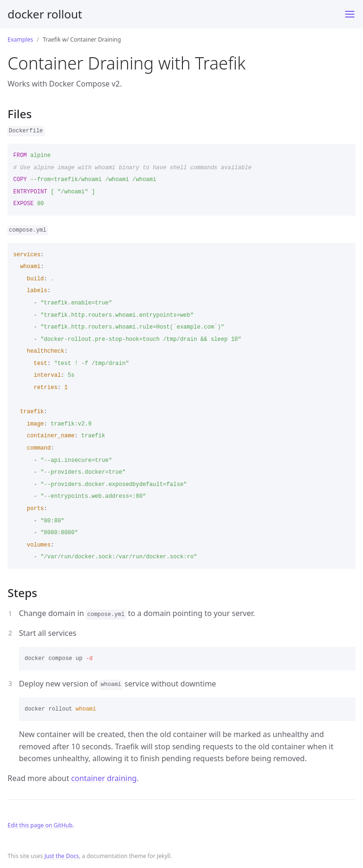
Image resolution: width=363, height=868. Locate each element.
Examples (20, 39)
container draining (104, 778)
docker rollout (45, 14)
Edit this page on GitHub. (41, 825)
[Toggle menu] (350, 14)
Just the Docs (62, 856)
